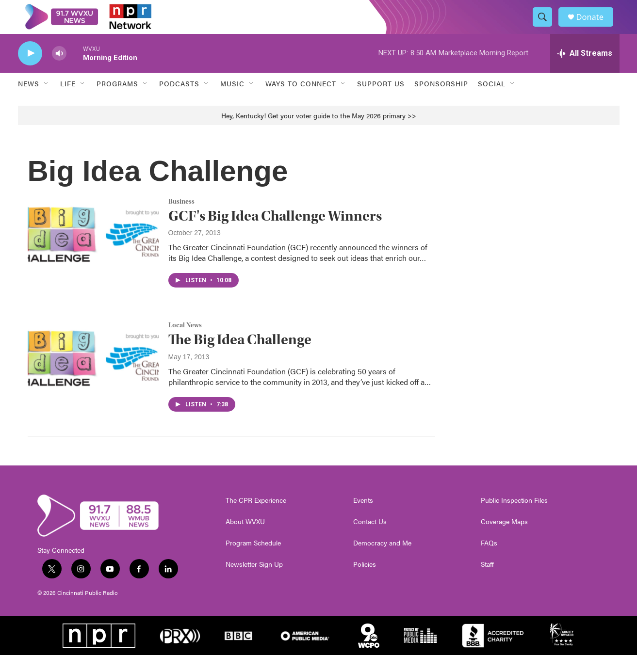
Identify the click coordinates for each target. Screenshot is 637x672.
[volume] (59, 71)
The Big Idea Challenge (240, 357)
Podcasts (179, 101)
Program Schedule (253, 560)
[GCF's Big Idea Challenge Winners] (93, 252)
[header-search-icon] (546, 26)
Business (181, 219)
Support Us (381, 101)
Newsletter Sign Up (254, 581)
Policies (365, 581)
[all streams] (585, 70)
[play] (30, 71)
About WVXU (245, 539)
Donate (595, 25)
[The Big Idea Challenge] (93, 376)
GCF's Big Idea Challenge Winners (275, 233)
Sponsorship (441, 101)
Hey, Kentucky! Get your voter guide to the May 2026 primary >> (319, 132)
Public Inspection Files (514, 517)
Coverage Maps (504, 539)
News (29, 101)
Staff (487, 581)
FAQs (489, 560)
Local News (185, 343)
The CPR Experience (256, 517)
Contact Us (370, 539)
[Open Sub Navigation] (47, 101)
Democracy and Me (382, 560)
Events (363, 517)
